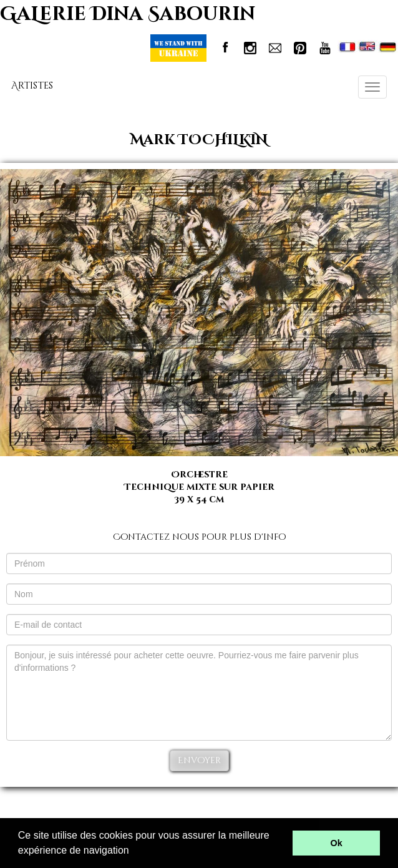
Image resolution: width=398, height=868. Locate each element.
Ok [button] (337, 843)
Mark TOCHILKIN (199, 140)
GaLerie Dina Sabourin (128, 14)
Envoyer (199, 760)
